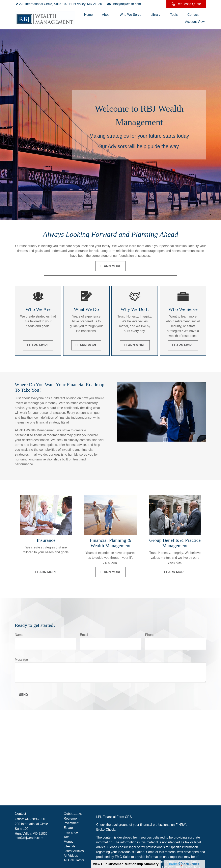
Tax (66, 837)
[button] (88, 15)
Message (21, 660)
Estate (68, 828)
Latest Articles (74, 851)
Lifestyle (70, 846)
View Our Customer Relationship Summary (126, 864)
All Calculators (74, 860)
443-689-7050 (35, 819)
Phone (150, 635)
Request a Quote (186, 4)
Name (19, 635)
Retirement (72, 818)
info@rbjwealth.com (124, 4)
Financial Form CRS (117, 817)
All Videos (71, 856)
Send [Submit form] (24, 695)
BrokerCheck (106, 830)
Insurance (71, 832)
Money (68, 842)
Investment (72, 823)
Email (84, 635)
